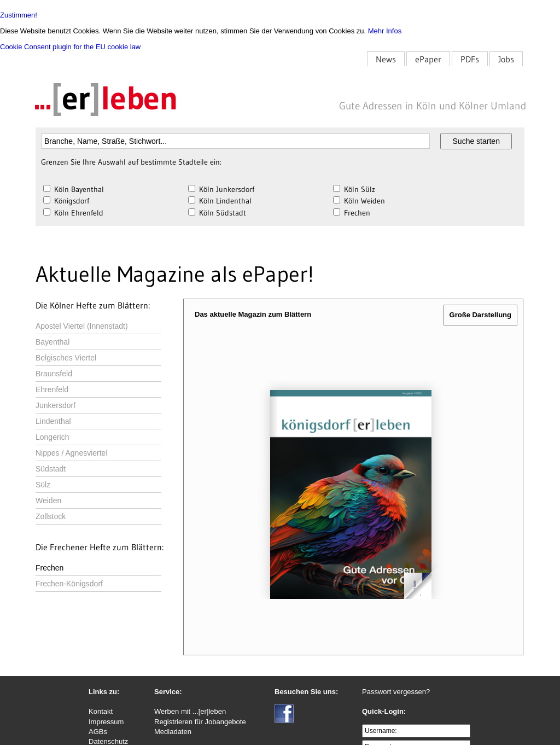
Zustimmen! (19, 15)
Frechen (49, 568)
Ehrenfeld (52, 389)
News (386, 59)
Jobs (506, 59)
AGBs (98, 732)
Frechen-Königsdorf (69, 584)
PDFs (470, 59)
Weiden (48, 500)
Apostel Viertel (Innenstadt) (82, 326)
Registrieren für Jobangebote (200, 722)
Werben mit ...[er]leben (190, 711)
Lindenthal (53, 421)
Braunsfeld (54, 374)
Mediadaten (173, 732)
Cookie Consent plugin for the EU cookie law (70, 47)
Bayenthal (52, 342)
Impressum (106, 722)
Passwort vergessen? (396, 692)
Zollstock (51, 516)
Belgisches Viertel (66, 358)
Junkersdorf (56, 405)
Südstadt (51, 469)
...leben (106, 98)
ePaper (428, 59)
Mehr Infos (385, 31)
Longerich (52, 437)
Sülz (43, 485)
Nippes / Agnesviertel (72, 453)
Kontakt (101, 711)
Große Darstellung (480, 315)
